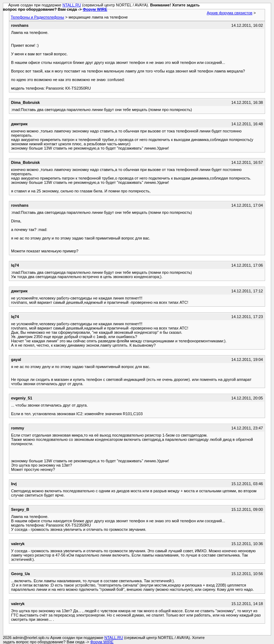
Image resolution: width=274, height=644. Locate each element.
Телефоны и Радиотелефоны (37, 17)
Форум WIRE (95, 9)
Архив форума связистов (230, 13)
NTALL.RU (72, 5)
